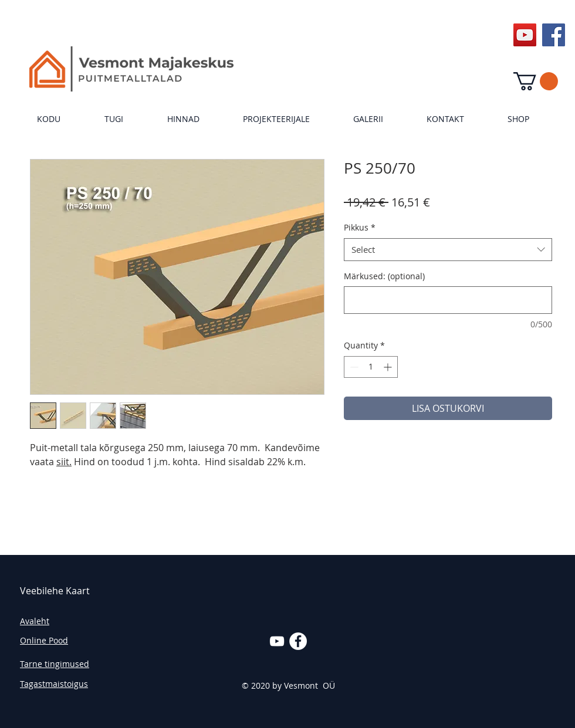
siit (63, 462)
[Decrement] (353, 367)
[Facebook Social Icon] (554, 35)
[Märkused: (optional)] (448, 300)
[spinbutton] (371, 367)
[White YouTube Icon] (277, 641)
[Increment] (389, 367)
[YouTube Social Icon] (525, 35)
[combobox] (448, 250)
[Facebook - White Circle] (298, 641)
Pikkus (360, 227)
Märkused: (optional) (384, 276)
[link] (536, 81)
